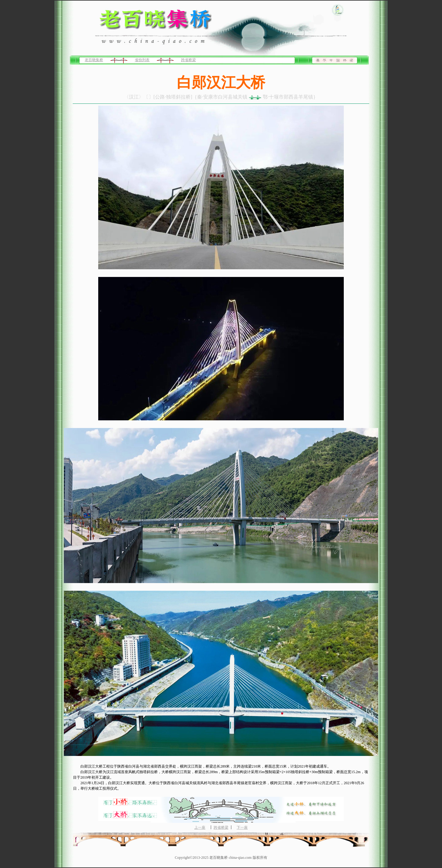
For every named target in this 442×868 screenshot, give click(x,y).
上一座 (200, 827)
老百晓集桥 (94, 60)
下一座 (242, 827)
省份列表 (142, 60)
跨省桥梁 (188, 60)
